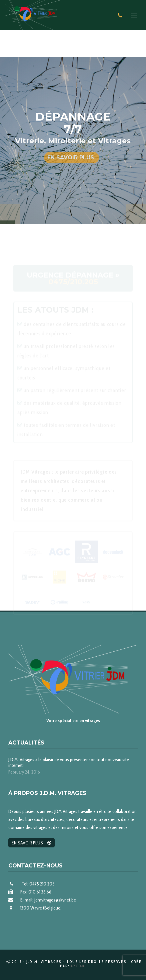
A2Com (78, 966)
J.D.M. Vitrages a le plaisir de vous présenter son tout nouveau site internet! (69, 763)
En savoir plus (71, 157)
